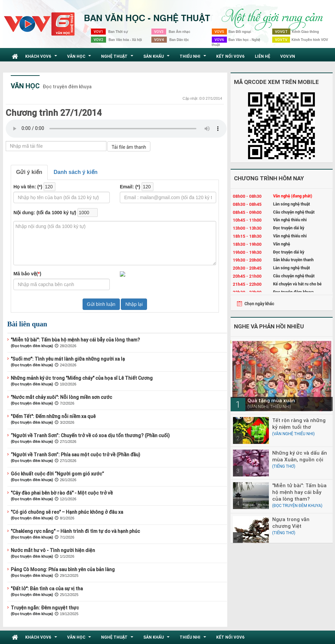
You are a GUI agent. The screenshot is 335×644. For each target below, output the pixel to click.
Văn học (80, 58)
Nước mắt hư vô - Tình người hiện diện (53, 550)
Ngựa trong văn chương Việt (291, 523)
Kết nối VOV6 (230, 56)
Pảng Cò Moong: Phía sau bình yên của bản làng (63, 569)
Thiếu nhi (194, 58)
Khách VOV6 (42, 58)
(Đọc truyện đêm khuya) (32, 346)
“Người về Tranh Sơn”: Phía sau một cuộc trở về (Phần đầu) (76, 455)
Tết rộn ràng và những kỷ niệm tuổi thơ (299, 424)
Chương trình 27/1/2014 (54, 113)
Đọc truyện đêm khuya (67, 87)
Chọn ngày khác (259, 304)
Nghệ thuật (118, 58)
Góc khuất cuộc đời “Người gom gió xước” (57, 474)
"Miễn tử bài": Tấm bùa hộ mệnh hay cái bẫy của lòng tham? (75, 340)
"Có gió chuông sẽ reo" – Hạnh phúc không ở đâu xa (67, 512)
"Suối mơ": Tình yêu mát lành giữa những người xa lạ (68, 359)
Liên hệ (262, 56)
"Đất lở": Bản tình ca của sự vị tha (47, 589)
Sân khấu (157, 58)
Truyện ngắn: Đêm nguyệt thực (45, 608)
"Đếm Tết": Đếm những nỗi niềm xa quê (53, 416)
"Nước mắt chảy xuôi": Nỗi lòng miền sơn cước (61, 397)
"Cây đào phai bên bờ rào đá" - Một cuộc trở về (62, 493)
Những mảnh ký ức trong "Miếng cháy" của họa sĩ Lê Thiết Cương (82, 378)
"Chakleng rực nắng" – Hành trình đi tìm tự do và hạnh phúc (75, 531)
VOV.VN (288, 56)
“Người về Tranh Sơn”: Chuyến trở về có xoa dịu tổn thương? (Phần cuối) (90, 435)
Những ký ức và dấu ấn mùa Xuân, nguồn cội (300, 456)
